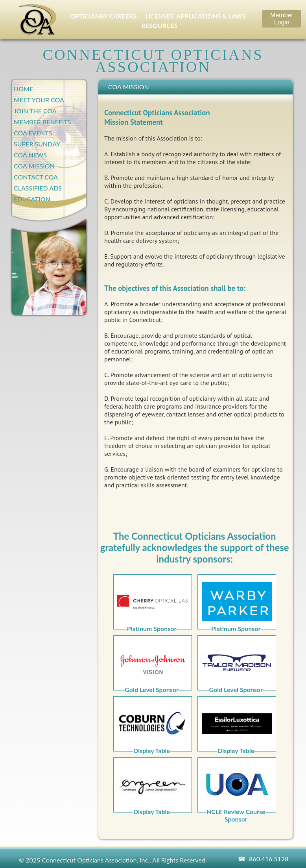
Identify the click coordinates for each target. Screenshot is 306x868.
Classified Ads (38, 188)
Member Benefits (42, 122)
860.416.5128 (269, 859)
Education (32, 199)
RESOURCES (160, 25)
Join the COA (35, 111)
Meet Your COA (39, 100)
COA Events (33, 133)
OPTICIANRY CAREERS (103, 16)
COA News (30, 155)
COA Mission (34, 166)
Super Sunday (37, 144)
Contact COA (36, 177)
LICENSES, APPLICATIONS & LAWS (195, 16)
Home (23, 89)
